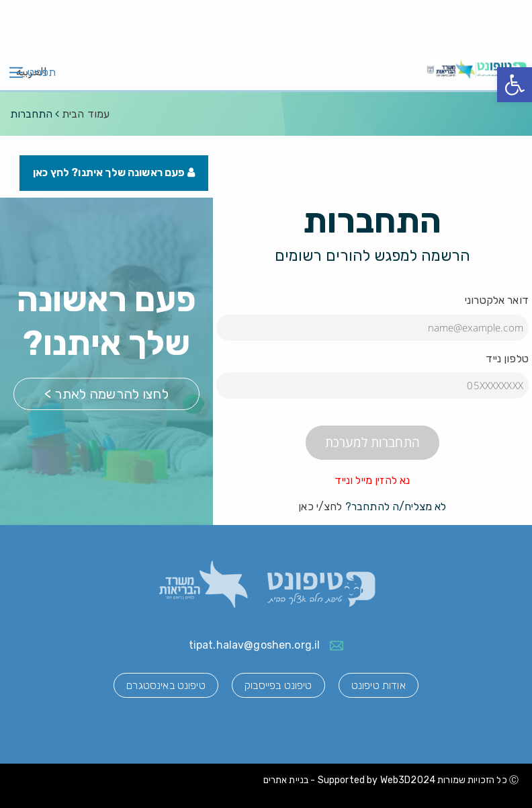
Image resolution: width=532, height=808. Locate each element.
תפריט (42, 73)
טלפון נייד (507, 359)
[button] (515, 85)
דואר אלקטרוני (497, 301)
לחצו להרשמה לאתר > (106, 395)
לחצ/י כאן (320, 507)
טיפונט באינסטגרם (164, 686)
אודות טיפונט (381, 686)
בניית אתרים (286, 781)
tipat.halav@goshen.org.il (255, 646)
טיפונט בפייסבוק (278, 686)
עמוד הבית (86, 114)
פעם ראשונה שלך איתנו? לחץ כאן (115, 173)
